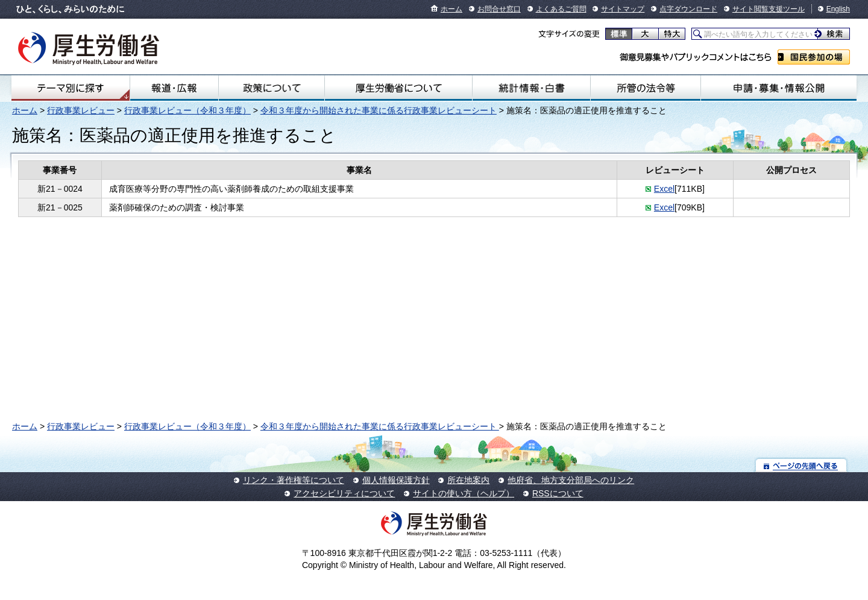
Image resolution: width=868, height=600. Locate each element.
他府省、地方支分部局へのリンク (571, 480)
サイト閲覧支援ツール (769, 9)
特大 (672, 34)
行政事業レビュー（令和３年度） (187, 110)
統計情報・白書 (531, 88)
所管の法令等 (645, 88)
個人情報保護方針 (396, 480)
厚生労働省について (398, 88)
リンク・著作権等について (294, 480)
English (838, 9)
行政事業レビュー (81, 110)
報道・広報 (174, 88)
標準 (619, 34)
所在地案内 (468, 480)
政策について (271, 88)
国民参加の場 (814, 57)
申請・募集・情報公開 (779, 88)
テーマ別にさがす (71, 88)
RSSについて (558, 493)
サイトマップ (623, 9)
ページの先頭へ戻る (801, 465)
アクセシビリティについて (344, 493)
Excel (664, 189)
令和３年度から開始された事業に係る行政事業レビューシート (379, 110)
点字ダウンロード (688, 9)
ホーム (451, 9)
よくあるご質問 (561, 9)
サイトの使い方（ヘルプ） (464, 493)
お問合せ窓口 (499, 9)
